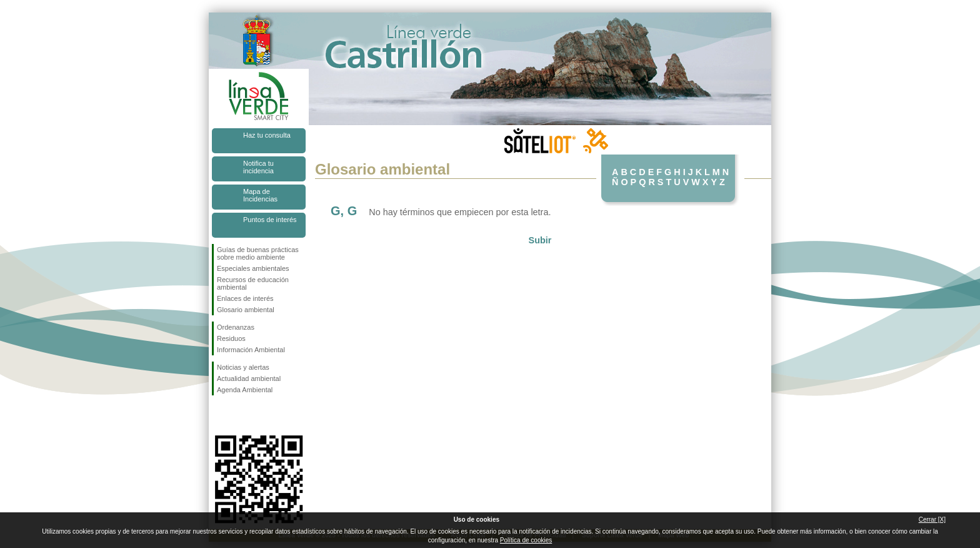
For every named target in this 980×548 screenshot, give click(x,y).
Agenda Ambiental (245, 390)
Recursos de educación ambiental (253, 283)
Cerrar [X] (932, 520)
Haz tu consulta (267, 135)
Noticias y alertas (243, 367)
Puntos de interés (270, 220)
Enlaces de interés (245, 298)
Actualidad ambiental (249, 378)
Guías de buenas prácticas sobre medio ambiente (258, 253)
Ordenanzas (236, 327)
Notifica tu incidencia (258, 167)
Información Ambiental (251, 350)
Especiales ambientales (253, 268)
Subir (540, 240)
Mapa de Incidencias (260, 195)
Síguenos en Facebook (219, 415)
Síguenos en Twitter (240, 415)
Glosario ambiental (246, 310)
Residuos (231, 338)
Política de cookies (526, 540)
